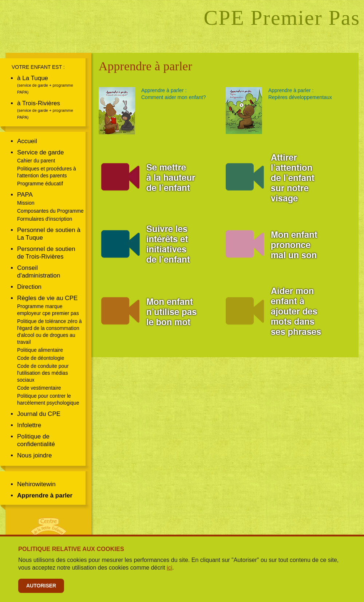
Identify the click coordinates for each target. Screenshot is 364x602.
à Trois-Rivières (39, 103)
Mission (26, 203)
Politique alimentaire (40, 350)
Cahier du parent (36, 161)
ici (169, 568)
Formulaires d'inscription (45, 219)
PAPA (25, 195)
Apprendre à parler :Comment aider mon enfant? (173, 94)
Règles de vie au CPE (47, 298)
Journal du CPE (39, 414)
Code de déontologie (41, 358)
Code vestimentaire (39, 388)
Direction (29, 287)
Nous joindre (34, 455)
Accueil (27, 141)
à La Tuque (33, 78)
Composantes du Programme (50, 211)
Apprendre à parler (45, 495)
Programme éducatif (40, 184)
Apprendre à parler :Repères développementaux (300, 94)
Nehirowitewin (36, 484)
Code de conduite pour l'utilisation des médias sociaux (43, 373)
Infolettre (29, 425)
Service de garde (41, 152)
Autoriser (41, 586)
